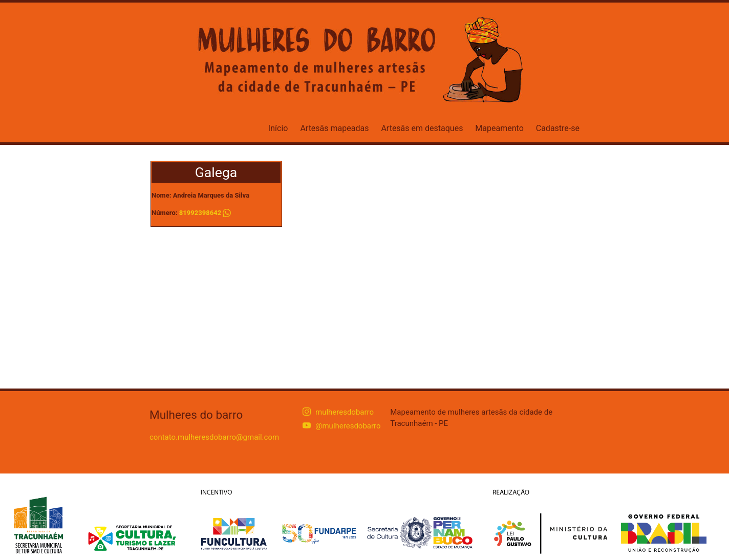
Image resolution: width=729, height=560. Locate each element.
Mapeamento (499, 128)
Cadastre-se (558, 128)
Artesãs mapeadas (334, 128)
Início (278, 128)
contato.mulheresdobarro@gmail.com (214, 437)
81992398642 (200, 213)
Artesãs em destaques (422, 128)
